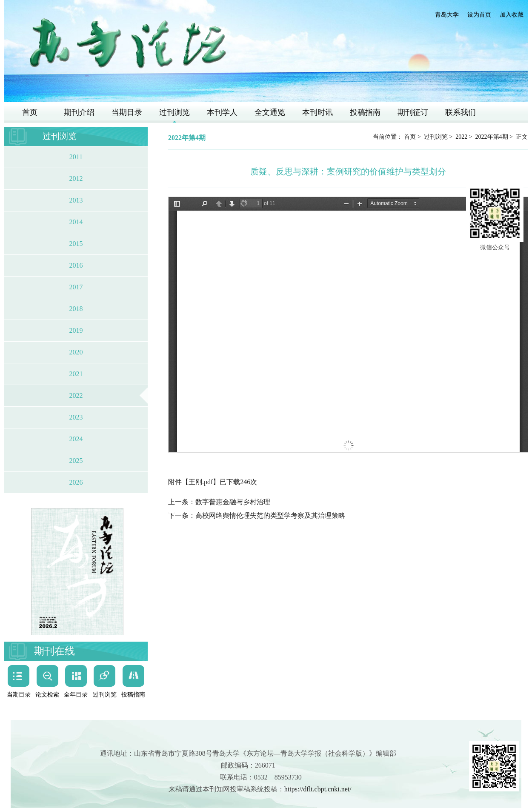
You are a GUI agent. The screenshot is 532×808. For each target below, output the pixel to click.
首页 (30, 112)
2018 (76, 309)
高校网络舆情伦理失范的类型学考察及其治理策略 (270, 515)
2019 (76, 330)
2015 (76, 244)
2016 (76, 265)
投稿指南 (365, 112)
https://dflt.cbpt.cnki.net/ (318, 789)
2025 (76, 461)
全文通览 (270, 112)
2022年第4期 (492, 137)
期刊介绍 (79, 112)
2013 (76, 200)
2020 (76, 352)
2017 (76, 287)
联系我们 (460, 112)
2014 (76, 222)
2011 (76, 157)
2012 (76, 178)
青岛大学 (447, 15)
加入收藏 (512, 15)
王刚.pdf (201, 482)
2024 (76, 439)
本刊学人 (222, 112)
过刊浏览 (174, 112)
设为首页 (479, 15)
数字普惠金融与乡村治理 (233, 502)
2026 (76, 482)
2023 (76, 417)
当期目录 (127, 112)
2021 (76, 374)
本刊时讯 (317, 112)
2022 (76, 395)
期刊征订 (413, 112)
